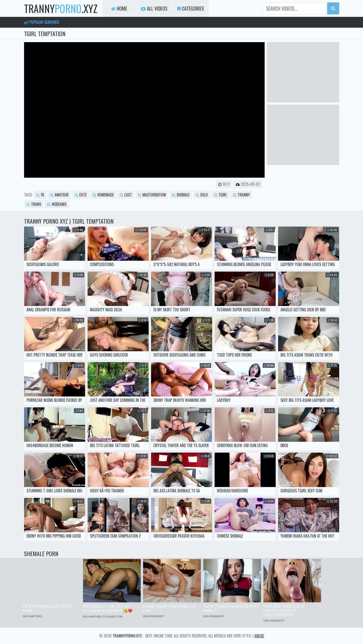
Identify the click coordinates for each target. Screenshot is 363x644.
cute (81, 195)
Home (119, 8)
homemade (103, 195)
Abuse (259, 636)
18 (40, 195)
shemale (181, 195)
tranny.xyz (61, 8)
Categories (191, 8)
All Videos (154, 8)
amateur (59, 195)
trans (34, 204)
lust (126, 195)
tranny (242, 195)
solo (202, 195)
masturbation (152, 195)
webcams (57, 204)
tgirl (220, 195)
